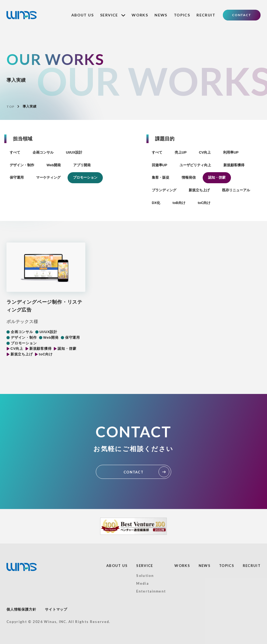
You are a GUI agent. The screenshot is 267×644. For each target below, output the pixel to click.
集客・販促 (161, 177)
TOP (10, 107)
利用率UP (231, 152)
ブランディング (164, 190)
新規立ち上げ (199, 190)
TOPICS (182, 15)
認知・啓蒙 (217, 177)
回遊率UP (159, 165)
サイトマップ (56, 609)
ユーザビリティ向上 (195, 165)
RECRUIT (206, 15)
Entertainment (151, 591)
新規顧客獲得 (234, 165)
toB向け (179, 203)
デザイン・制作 (22, 165)
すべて (15, 152)
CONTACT (242, 15)
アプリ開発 (82, 165)
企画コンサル (43, 152)
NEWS (161, 15)
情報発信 (189, 177)
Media (142, 583)
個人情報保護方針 (21, 609)
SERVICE (113, 15)
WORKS (140, 15)
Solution (145, 576)
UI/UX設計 (74, 152)
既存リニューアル (236, 190)
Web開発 (54, 165)
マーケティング (48, 177)
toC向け (204, 203)
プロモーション (85, 177)
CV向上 (205, 152)
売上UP (181, 152)
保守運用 (17, 177)
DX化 (156, 203)
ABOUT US (82, 15)
